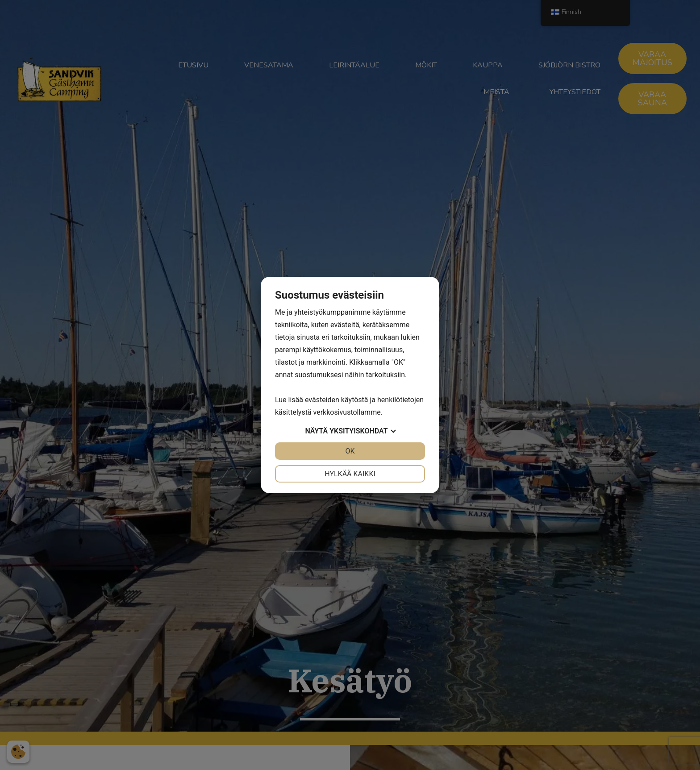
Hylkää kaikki (350, 474)
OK (350, 451)
